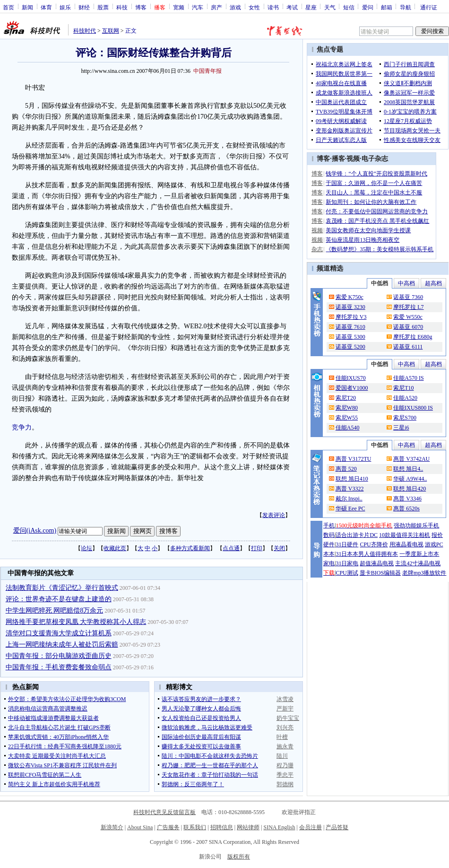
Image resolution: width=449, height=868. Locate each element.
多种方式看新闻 (190, 548)
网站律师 (248, 827)
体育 (46, 7)
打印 (257, 548)
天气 (330, 7)
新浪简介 (112, 827)
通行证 (429, 7)
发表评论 (274, 515)
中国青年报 (207, 71)
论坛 (86, 548)
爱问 (368, 7)
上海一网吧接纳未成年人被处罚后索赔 (62, 644)
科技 (122, 7)
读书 (273, 7)
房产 (216, 7)
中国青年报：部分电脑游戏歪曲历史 (59, 656)
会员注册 (311, 827)
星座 (311, 7)
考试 (292, 7)
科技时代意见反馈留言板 (164, 812)
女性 (254, 7)
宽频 (179, 7)
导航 (406, 7)
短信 (349, 7)
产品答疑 (337, 827)
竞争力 (22, 427)
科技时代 (85, 31)
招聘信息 (222, 827)
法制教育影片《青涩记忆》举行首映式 (62, 588)
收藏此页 (115, 548)
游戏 (235, 7)
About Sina (140, 827)
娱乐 (65, 7)
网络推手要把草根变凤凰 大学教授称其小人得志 (76, 622)
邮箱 (387, 7)
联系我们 (195, 827)
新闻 (27, 7)
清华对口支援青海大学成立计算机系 (59, 633)
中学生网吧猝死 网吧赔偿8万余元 (55, 610)
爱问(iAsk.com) (35, 530)
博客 (141, 7)
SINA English (279, 827)
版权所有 (239, 857)
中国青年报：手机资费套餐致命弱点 (59, 667)
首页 (9, 7)
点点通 (231, 548)
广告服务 (168, 827)
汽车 (198, 7)
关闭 (279, 548)
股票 (103, 7)
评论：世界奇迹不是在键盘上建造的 (59, 599)
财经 (84, 7)
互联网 (111, 31)
